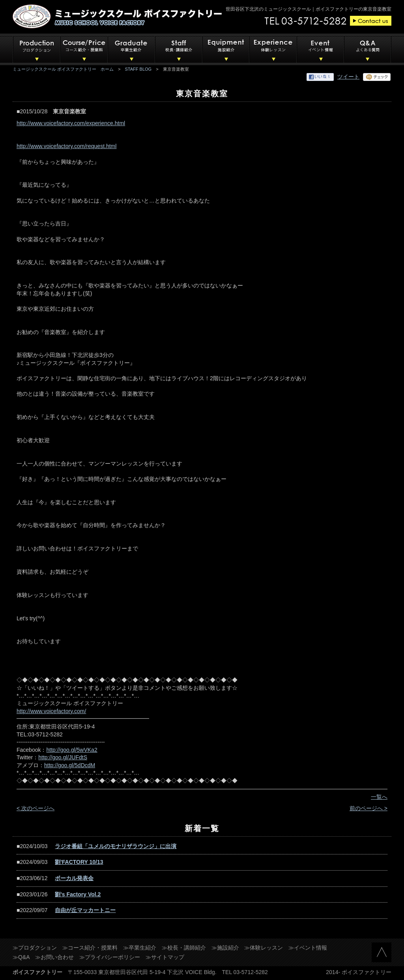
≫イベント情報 (308, 948)
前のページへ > (368, 808)
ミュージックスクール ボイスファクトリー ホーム (63, 69)
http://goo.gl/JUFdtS (63, 757)
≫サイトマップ (165, 957)
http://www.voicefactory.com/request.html (66, 146)
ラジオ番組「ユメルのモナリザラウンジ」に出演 (116, 846)
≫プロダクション (35, 948)
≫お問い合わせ (54, 957)
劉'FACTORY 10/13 (79, 862)
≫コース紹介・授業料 (90, 948)
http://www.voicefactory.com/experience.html (71, 123)
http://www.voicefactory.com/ (51, 711)
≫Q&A (21, 957)
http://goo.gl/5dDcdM (70, 765)
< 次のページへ (36, 808)
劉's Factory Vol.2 (78, 894)
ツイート (348, 77)
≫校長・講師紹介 (184, 948)
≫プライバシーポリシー (110, 957)
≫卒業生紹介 (140, 948)
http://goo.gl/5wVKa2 (72, 750)
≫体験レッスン (264, 948)
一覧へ (379, 797)
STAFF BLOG (138, 69)
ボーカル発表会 (74, 878)
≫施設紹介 (225, 948)
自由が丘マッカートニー (85, 910)
